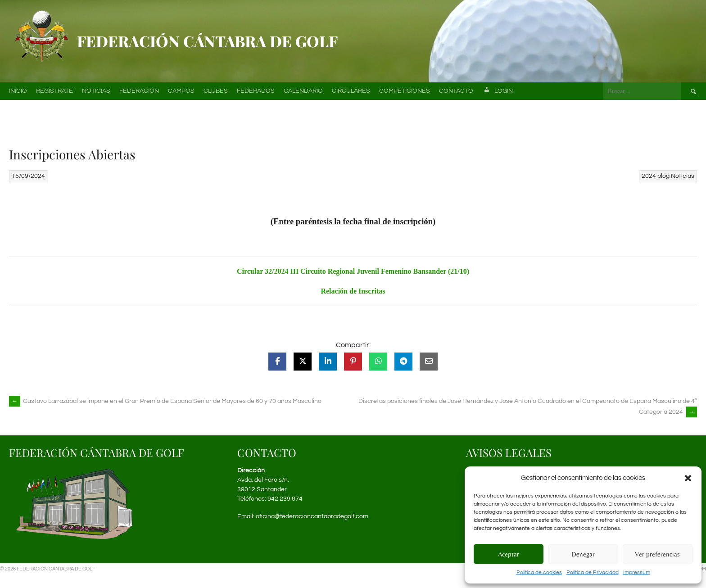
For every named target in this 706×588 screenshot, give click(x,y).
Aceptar (509, 554)
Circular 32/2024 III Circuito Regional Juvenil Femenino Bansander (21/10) (353, 271)
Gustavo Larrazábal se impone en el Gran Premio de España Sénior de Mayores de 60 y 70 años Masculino (165, 401)
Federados (256, 91)
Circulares (351, 91)
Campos (181, 91)
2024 (649, 176)
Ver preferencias (657, 554)
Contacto (456, 91)
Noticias (96, 91)
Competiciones (405, 91)
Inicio (18, 91)
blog (663, 176)
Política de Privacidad (593, 572)
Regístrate (54, 91)
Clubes (216, 91)
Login (498, 91)
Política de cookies (539, 572)
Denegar (583, 554)
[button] (688, 478)
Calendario (303, 91)
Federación (139, 91)
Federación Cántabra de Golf (207, 41)
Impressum (637, 572)
